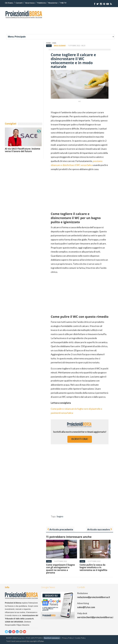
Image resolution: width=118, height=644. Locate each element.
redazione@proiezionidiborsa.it (94, 597)
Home (48, 43)
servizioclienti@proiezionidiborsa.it (96, 617)
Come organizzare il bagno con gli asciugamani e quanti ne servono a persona (60, 569)
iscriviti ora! (80, 439)
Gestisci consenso (52, 638)
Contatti (19, 3)
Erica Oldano (60, 46)
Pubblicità (41, 3)
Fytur (41, 641)
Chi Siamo (9, 3)
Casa (54, 43)
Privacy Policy (67, 638)
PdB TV (63, 3)
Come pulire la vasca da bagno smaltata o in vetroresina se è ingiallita (93, 567)
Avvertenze (30, 3)
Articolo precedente (61, 529)
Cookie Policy (80, 638)
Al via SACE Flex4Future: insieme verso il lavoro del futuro (23, 150)
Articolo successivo (99, 529)
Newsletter (53, 3)
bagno (60, 516)
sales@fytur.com (86, 607)
